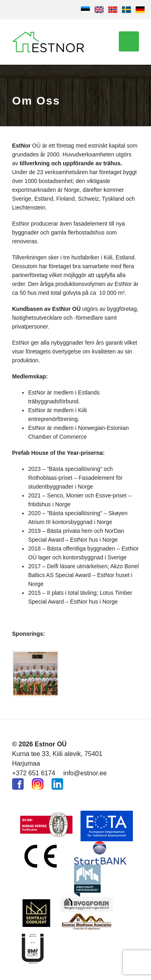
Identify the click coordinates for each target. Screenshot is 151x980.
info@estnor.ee (85, 773)
